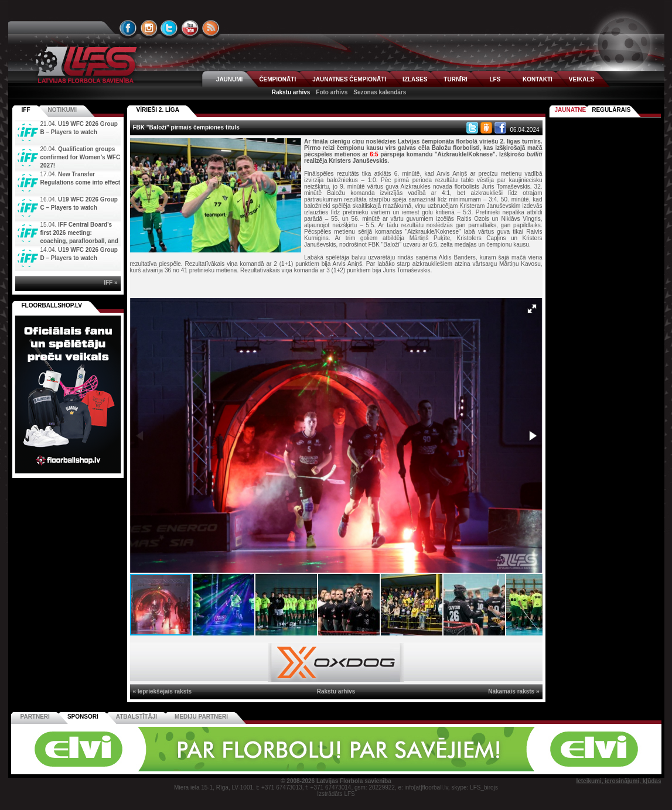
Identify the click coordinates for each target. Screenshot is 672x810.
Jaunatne (571, 110)
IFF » (110, 283)
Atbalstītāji (137, 717)
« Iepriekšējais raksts (163, 691)
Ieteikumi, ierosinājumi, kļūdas (618, 781)
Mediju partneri (201, 717)
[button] (532, 309)
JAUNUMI (230, 79)
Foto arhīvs (332, 92)
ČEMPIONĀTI (277, 79)
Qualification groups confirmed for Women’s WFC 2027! (81, 157)
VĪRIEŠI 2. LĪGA (158, 110)
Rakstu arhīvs (291, 92)
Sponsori (83, 717)
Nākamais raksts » (514, 691)
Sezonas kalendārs (380, 92)
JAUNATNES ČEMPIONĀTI (349, 79)
